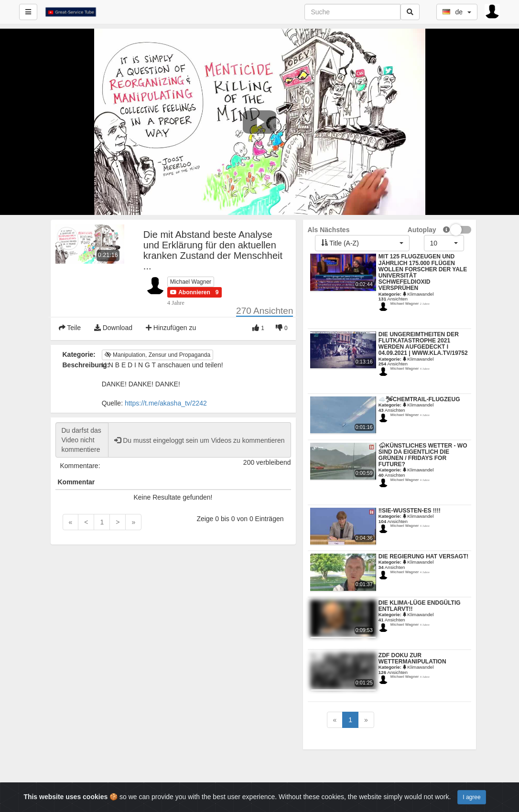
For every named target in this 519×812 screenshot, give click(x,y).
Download (113, 328)
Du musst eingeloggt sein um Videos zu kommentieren (199, 440)
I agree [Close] (471, 797)
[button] (190, 292)
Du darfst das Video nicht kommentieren (82, 440)
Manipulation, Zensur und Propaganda (157, 355)
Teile (70, 328)
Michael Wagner (191, 282)
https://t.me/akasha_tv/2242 (166, 403)
